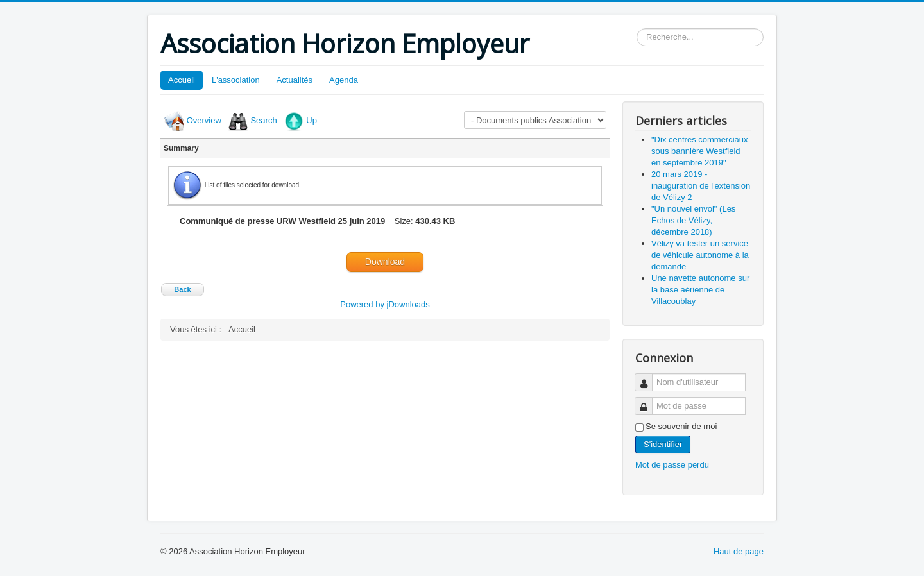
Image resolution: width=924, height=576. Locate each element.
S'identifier (663, 444)
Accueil (182, 80)
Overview (204, 120)
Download (385, 262)
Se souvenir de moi (681, 426)
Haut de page (739, 551)
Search (263, 120)
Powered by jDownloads (385, 304)
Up (312, 120)
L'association (236, 80)
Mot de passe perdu (672, 465)
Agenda (344, 80)
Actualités (295, 80)
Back (182, 289)
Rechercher (637, 29)
